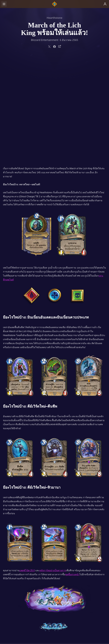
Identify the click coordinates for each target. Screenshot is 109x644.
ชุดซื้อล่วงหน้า (72, 469)
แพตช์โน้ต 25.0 (27, 465)
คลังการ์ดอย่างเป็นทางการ (53, 465)
